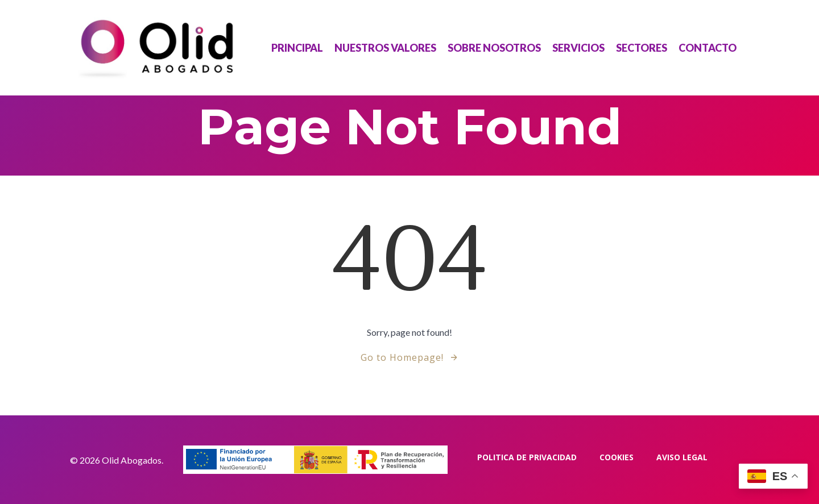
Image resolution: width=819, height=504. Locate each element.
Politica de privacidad (527, 457)
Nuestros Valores (385, 48)
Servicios (578, 48)
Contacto (708, 48)
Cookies (617, 457)
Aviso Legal (682, 457)
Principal (297, 48)
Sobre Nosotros (494, 48)
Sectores (642, 48)
